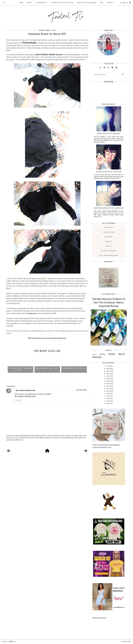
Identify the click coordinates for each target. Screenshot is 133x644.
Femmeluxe (30, 43)
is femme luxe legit (52, 338)
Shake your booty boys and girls (109, 133)
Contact (110, 3)
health (109, 246)
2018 (108, 386)
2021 (108, 379)
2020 (108, 381)
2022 (108, 376)
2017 (108, 388)
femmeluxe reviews (43, 338)
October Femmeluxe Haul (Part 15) (74, 368)
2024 (108, 371)
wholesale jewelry (99, 618)
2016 (108, 391)
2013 (108, 398)
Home (22, 3)
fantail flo (6, 642)
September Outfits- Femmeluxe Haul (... (21, 369)
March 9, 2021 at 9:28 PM (81, 390)
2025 (108, 369)
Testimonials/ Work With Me (62, 3)
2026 (108, 366)
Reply (18, 400)
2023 (108, 374)
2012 (108, 401)
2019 (108, 383)
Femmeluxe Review (35, 338)
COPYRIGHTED (126, 642)
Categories (40, 3)
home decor (109, 232)
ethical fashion (109, 251)
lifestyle (109, 227)
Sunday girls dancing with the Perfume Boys (109, 208)
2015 (108, 393)
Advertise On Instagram (87, 3)
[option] (20, 364)
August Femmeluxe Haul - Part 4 (47, 368)
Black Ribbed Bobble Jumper (49, 54)
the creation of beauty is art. (26, 390)
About (30, 3)
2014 (108, 396)
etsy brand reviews (109, 255)
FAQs (102, 3)
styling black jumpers (61, 338)
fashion (109, 237)
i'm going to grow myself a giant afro (109, 172)
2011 (108, 403)
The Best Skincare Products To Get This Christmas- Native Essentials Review (109, 302)
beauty (109, 241)
